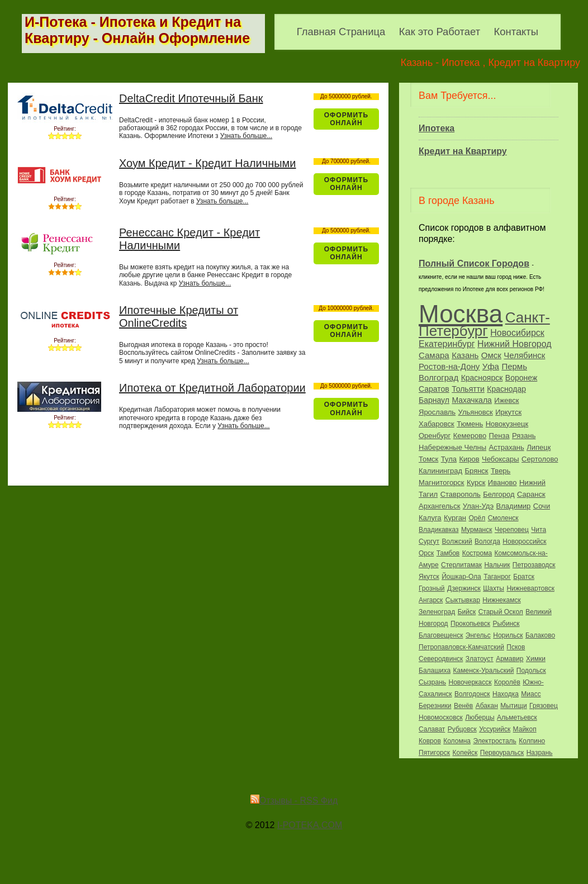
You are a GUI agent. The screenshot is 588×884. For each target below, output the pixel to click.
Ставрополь (461, 494)
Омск (491, 355)
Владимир (514, 506)
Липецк (539, 447)
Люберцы (480, 717)
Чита (539, 530)
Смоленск (503, 518)
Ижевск (506, 400)
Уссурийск (495, 729)
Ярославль (437, 412)
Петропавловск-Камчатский (461, 647)
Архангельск (439, 506)
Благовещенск (441, 635)
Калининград (440, 471)
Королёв (507, 682)
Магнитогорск (442, 483)
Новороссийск (524, 541)
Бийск (467, 612)
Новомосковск (441, 717)
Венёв (463, 706)
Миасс (531, 694)
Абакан (487, 706)
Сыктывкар (463, 600)
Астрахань (507, 447)
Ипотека (437, 128)
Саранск (531, 494)
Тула (449, 459)
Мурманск (476, 530)
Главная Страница (341, 32)
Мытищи (513, 706)
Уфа (491, 366)
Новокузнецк (507, 424)
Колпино (532, 741)
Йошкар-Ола (461, 577)
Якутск (429, 577)
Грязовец (544, 706)
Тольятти (468, 389)
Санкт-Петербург (484, 324)
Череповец (512, 530)
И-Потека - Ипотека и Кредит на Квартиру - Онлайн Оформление (137, 30)
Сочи (542, 506)
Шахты (494, 588)
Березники (435, 706)
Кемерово (470, 436)
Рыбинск (506, 624)
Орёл (477, 518)
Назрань (540, 753)
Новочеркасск (470, 682)
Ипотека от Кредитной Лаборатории (212, 388)
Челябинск (524, 355)
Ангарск (431, 600)
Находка (506, 694)
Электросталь (494, 741)
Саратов (434, 389)
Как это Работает (440, 32)
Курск (476, 483)
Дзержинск (464, 588)
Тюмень (470, 424)
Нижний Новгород (514, 344)
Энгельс (478, 635)
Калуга (430, 518)
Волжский (457, 541)
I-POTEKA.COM (310, 825)
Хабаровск (437, 424)
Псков (516, 647)
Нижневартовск (530, 588)
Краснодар (506, 389)
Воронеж (521, 378)
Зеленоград (437, 612)
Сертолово (540, 459)
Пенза (499, 436)
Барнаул (434, 400)
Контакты (516, 32)
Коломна (457, 741)
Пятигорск (434, 753)
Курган (455, 518)
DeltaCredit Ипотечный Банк (191, 98)
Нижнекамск (501, 600)
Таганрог (497, 577)
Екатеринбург (447, 344)
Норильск (508, 635)
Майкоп (525, 729)
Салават (432, 729)
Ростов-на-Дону (449, 366)
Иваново (502, 483)
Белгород (499, 494)
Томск (428, 459)
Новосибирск (517, 333)
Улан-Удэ (478, 506)
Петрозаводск (534, 565)
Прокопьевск (470, 624)
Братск (524, 577)
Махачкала (471, 400)
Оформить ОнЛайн (346, 119)
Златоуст (480, 659)
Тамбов (448, 553)
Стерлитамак (461, 565)
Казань (465, 355)
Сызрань (432, 682)
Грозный (432, 588)
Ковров (430, 741)
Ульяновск (476, 412)
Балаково (540, 635)
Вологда (487, 541)
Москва (461, 314)
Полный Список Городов (474, 263)
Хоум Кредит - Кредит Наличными (208, 163)
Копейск (465, 753)
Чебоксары (501, 459)
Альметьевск (517, 717)
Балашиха (435, 671)
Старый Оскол (501, 612)
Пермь (514, 366)
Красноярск (482, 378)
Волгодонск (472, 694)
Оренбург (435, 436)
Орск (426, 553)
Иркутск (508, 412)
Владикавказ (439, 530)
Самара (434, 355)
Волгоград (438, 377)
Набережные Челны (452, 447)
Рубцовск (462, 729)
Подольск (531, 671)
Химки (536, 659)
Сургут (429, 541)
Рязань (524, 436)
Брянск (477, 471)
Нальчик (497, 565)
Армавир (509, 659)
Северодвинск (441, 659)
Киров (469, 459)
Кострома (477, 553)
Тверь (501, 471)
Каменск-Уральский (484, 671)
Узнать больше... (246, 136)
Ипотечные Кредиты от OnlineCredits (179, 317)
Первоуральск (502, 753)
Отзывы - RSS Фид (294, 800)
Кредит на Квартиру (463, 151)
